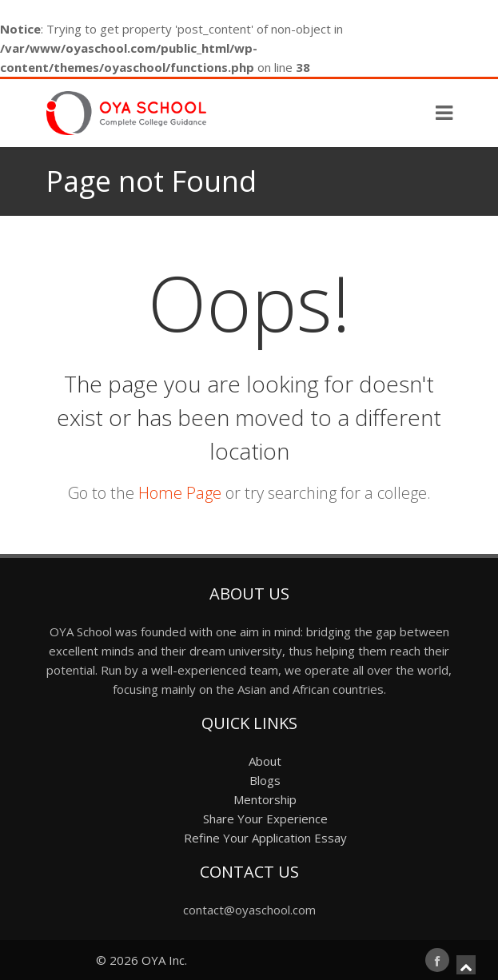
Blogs (265, 780)
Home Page (180, 493)
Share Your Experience (265, 819)
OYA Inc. (164, 960)
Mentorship (265, 799)
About (265, 761)
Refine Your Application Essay (265, 838)
